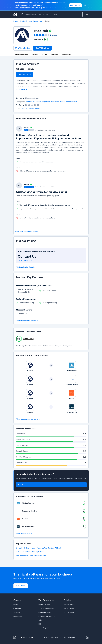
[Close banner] (85, 5)
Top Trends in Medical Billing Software (31, 556)
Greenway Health (29, 511)
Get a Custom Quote (25, 260)
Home (16, 605)
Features (54, 54)
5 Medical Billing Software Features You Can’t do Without (38, 548)
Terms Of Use (69, 608)
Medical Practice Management (38, 102)
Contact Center (45, 612)
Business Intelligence (47, 616)
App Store (26, 108)
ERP (40, 624)
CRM (40, 620)
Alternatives (66, 54)
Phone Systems (44, 605)
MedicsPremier (28, 503)
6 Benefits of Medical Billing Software (31, 552)
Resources (18, 616)
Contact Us (18, 608)
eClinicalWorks (28, 527)
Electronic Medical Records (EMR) (65, 102)
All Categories (44, 628)
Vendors (17, 612)
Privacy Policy (69, 605)
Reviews (35, 54)
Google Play (35, 108)
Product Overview (21, 54)
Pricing (45, 54)
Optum (25, 519)
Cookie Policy (69, 612)
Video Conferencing (46, 608)
